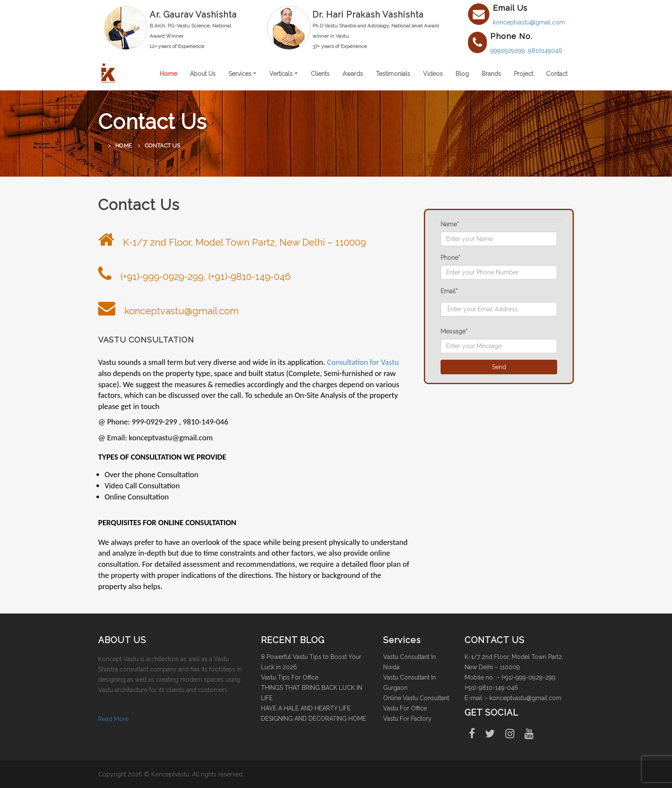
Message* (454, 331)
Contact (557, 74)
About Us (203, 74)
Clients (320, 74)
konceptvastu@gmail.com (529, 22)
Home (168, 74)
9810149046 (545, 51)
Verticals (281, 74)
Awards (353, 74)
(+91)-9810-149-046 (491, 688)
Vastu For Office (405, 708)
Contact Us (163, 146)
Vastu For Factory (407, 719)
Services (240, 74)
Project (523, 74)
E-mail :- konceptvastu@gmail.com (513, 698)
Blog (462, 74)
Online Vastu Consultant (416, 698)
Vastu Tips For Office (290, 677)
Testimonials (393, 74)
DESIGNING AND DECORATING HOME (313, 719)
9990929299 (508, 51)
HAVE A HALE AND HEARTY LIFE (306, 708)
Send (499, 367)
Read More (113, 719)
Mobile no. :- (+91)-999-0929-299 (510, 677)
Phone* (450, 258)
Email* (449, 291)
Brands (491, 74)
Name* (450, 224)
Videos (433, 74)
